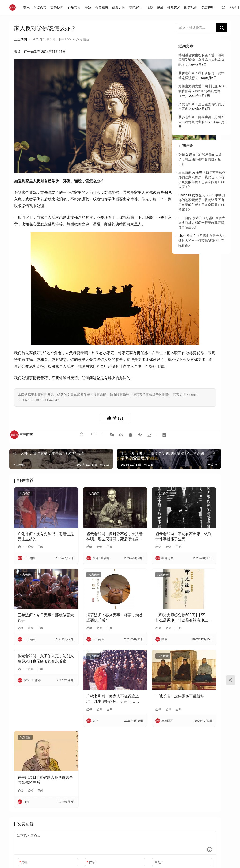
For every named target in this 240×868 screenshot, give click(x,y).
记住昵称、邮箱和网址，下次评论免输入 (47, 797)
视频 (151, 8)
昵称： (25, 788)
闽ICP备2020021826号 (67, 831)
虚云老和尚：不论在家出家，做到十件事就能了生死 (139, 496)
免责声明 (209, 8)
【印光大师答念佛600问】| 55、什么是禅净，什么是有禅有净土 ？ (139, 566)
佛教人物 (120, 8)
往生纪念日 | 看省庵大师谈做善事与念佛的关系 (36, 706)
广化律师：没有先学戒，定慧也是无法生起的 (36, 496)
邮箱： (74, 788)
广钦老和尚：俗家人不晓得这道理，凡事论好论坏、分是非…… (87, 636)
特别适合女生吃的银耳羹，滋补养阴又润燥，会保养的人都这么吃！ (201, 60)
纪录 (161, 8)
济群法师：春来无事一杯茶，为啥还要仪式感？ (87, 566)
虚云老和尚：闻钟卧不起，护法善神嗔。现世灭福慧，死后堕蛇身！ (87, 496)
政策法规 (192, 8)
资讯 (27, 8)
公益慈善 (103, 8)
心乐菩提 (75, 8)
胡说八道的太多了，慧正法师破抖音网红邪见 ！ (200, 159)
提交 (152, 797)
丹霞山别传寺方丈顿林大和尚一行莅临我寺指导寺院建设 (202, 223)
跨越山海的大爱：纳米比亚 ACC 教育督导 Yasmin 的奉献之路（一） (202, 91)
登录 (235, 8)
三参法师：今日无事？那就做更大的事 (36, 565)
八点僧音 (41, 8)
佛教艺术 (175, 8)
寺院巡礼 (137, 8)
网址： (124, 788)
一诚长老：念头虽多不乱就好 (139, 635)
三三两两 (21, 39)
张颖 (182, 155)
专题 (89, 8)
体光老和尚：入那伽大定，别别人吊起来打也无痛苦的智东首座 (36, 607)
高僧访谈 (58, 8)
